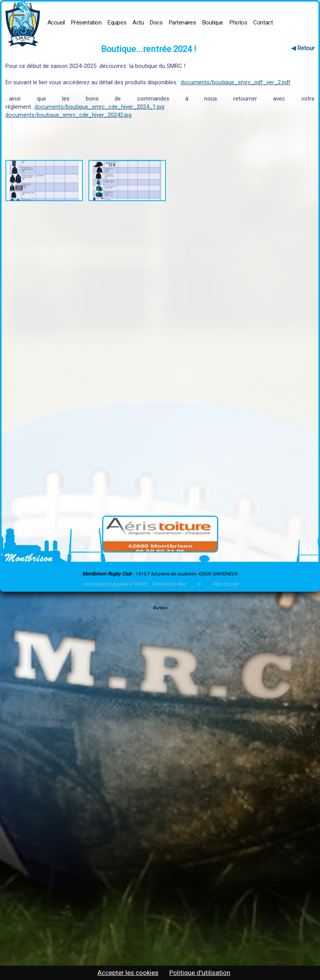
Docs (156, 23)
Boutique (213, 23)
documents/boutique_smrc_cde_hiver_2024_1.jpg (99, 107)
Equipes (117, 23)
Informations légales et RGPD (115, 584)
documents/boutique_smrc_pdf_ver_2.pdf (236, 82)
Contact (263, 23)
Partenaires (183, 23)
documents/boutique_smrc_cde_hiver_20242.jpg (69, 115)
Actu (138, 23)
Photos (238, 23)
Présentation (86, 23)
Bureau (160, 608)
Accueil (56, 23)
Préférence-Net (168, 584)
